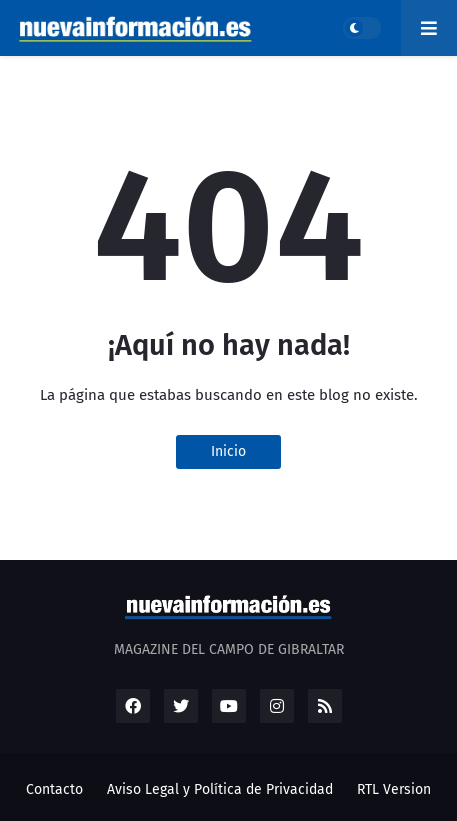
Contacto (54, 789)
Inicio (228, 451)
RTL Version (394, 789)
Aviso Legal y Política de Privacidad (220, 789)
